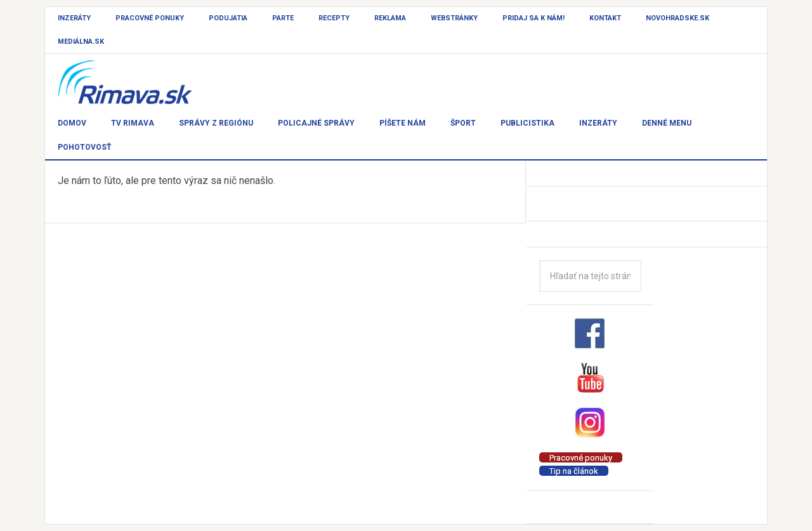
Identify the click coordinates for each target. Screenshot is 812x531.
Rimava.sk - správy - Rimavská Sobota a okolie (140, 82)
